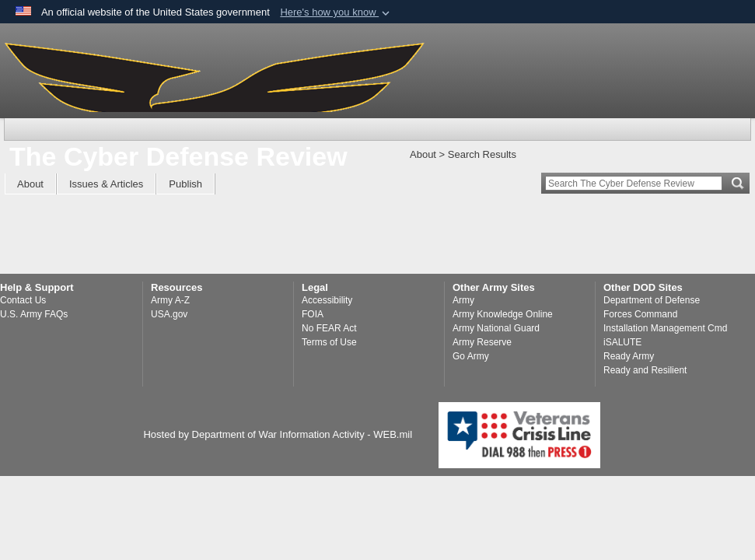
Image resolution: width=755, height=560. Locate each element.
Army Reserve (482, 342)
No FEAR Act (329, 328)
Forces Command (640, 314)
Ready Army (629, 356)
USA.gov (169, 314)
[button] (336, 12)
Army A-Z (170, 300)
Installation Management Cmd (665, 328)
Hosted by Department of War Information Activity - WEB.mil (278, 434)
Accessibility (327, 300)
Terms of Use (329, 342)
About (30, 184)
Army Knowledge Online (503, 314)
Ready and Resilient (645, 370)
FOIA (313, 314)
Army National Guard (496, 328)
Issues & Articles (106, 184)
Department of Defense (652, 300)
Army (463, 300)
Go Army (471, 356)
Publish (185, 184)
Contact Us (23, 300)
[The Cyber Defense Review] (215, 74)
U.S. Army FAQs (34, 314)
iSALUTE (622, 342)
